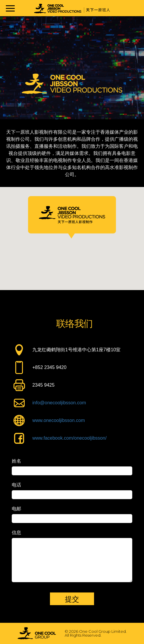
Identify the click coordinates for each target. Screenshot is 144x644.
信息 (16, 533)
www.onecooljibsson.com (59, 420)
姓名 (16, 461)
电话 (16, 485)
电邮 (16, 509)
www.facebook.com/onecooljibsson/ (70, 438)
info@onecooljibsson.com (59, 403)
